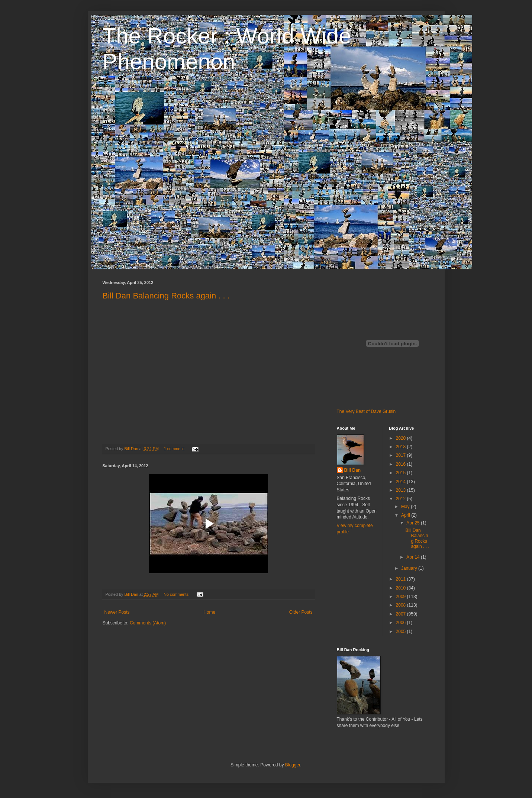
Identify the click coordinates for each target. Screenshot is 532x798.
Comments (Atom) (148, 623)
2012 (402, 499)
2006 (402, 623)
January (410, 568)
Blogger (293, 765)
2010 (402, 588)
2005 (402, 631)
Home (209, 612)
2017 (402, 455)
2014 (402, 482)
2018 (402, 447)
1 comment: (175, 449)
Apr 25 (414, 523)
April (406, 515)
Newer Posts (117, 612)
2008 (402, 605)
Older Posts (301, 612)
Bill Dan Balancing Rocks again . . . (166, 296)
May (406, 507)
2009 (402, 597)
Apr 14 (414, 557)
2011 (402, 579)
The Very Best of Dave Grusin (366, 411)
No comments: (177, 594)
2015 (402, 473)
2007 (402, 614)
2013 (402, 490)
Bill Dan (353, 470)
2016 (402, 464)
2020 (402, 438)
